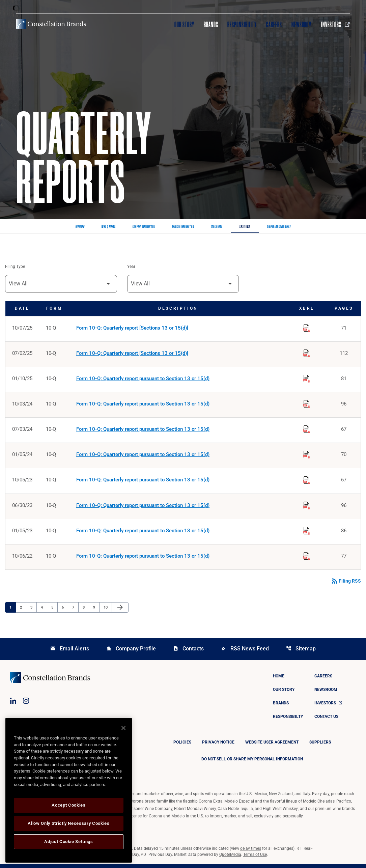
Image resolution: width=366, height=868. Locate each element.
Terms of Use (255, 858)
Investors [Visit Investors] (335, 25)
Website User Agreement (272, 746)
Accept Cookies (68, 805)
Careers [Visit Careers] (274, 25)
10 (107, 611)
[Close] (123, 728)
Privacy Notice (218, 746)
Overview (80, 227)
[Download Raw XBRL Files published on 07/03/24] (307, 430)
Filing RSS (346, 585)
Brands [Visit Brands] (211, 25)
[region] (69, 790)
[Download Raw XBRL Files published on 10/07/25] (307, 328)
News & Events (109, 227)
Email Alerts (70, 652)
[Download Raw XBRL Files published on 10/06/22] (307, 558)
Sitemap (301, 652)
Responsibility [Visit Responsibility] (242, 25)
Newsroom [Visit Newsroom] (302, 25)
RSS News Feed (245, 652)
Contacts (188, 652)
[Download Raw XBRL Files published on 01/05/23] (307, 533)
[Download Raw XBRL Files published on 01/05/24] (307, 456)
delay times (251, 852)
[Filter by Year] (183, 284)
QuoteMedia (230, 858)
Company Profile (131, 652)
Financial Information (183, 227)
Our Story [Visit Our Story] (184, 25)
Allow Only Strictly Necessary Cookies (68, 823)
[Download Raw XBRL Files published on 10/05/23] (307, 481)
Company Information (144, 227)
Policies (182, 746)
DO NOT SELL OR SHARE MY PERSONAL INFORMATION (252, 763)
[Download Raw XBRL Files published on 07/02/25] (307, 353)
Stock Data (217, 227)
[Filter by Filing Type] (61, 284)
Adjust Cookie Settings (68, 842)
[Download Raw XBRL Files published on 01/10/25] (307, 379)
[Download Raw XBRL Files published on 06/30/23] (307, 507)
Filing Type (15, 267)
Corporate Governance (279, 227)
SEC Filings (245, 227)
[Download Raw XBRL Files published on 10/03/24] (307, 404)
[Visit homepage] (51, 24)
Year (131, 267)
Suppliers (320, 746)
